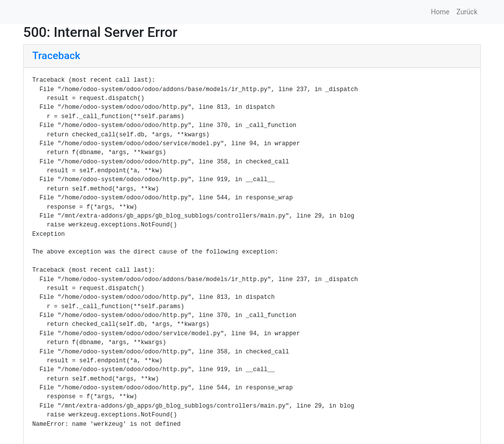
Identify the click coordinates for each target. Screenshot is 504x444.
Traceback (57, 56)
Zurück (467, 12)
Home (440, 12)
